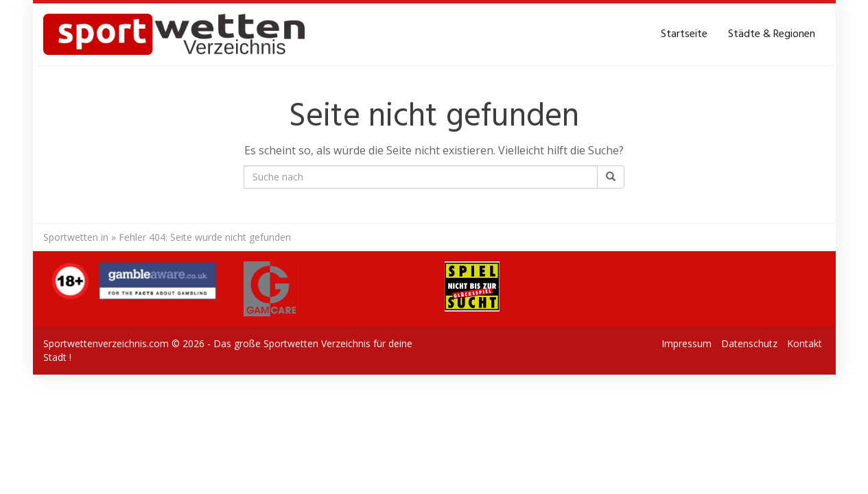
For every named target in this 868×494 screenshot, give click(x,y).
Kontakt (805, 343)
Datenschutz (749, 343)
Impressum (687, 343)
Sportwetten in (76, 237)
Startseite (684, 34)
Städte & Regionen (772, 34)
